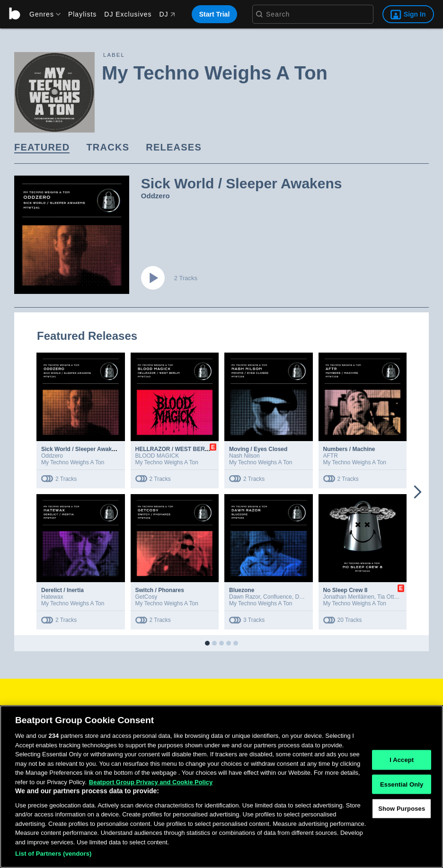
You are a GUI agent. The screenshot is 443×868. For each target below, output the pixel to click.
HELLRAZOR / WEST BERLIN (175, 449)
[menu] (42, 14)
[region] (221, 787)
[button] (207, 643)
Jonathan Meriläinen (349, 597)
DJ (167, 14)
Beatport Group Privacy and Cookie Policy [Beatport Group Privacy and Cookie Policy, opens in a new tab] (151, 782)
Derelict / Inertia (62, 590)
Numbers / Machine (349, 449)
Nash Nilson (244, 456)
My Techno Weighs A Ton (73, 462)
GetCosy (146, 597)
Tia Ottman (391, 597)
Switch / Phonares (160, 590)
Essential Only (402, 784)
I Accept (402, 760)
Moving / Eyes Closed (258, 449)
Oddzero (155, 196)
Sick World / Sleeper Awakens (81, 449)
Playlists (82, 14)
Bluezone (242, 590)
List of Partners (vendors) (53, 854)
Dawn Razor (244, 597)
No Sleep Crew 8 (346, 590)
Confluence (278, 597)
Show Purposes (402, 809)
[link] (42, 148)
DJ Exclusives (128, 14)
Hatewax (52, 597)
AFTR (331, 456)
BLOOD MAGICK (157, 456)
